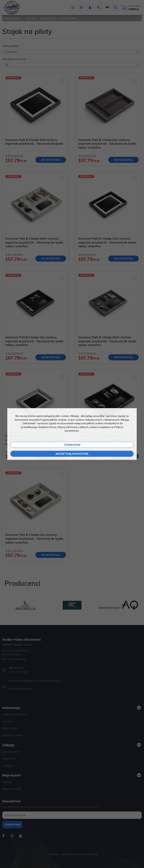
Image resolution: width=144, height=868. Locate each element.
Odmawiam (72, 445)
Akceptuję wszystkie (72, 454)
